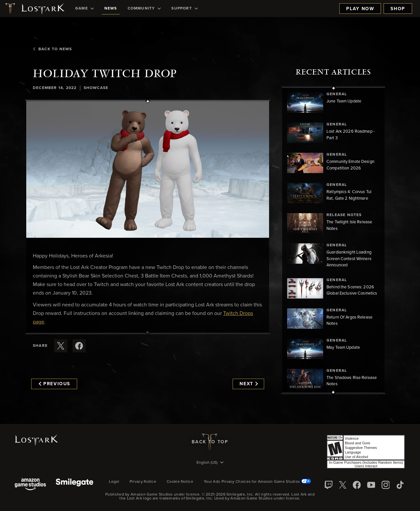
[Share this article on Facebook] (79, 346)
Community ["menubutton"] (144, 9)
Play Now (360, 9)
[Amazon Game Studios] (30, 485)
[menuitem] (84, 9)
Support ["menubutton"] (184, 9)
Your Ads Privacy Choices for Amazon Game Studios (257, 482)
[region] (333, 240)
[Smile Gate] (74, 485)
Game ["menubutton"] (84, 9)
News (111, 9)
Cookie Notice (180, 482)
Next (249, 384)
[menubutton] (210, 463)
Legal (114, 482)
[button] (148, 169)
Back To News (52, 49)
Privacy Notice (143, 482)
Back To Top (210, 442)
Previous (54, 384)
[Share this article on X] (61, 346)
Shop (398, 9)
